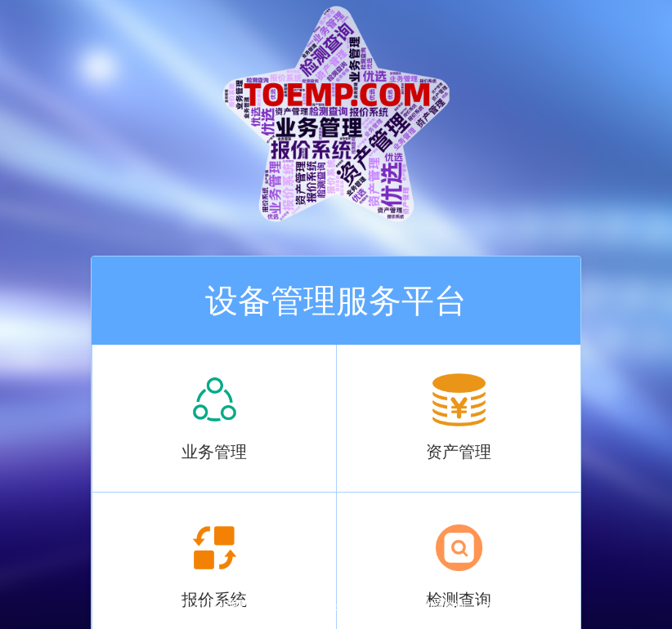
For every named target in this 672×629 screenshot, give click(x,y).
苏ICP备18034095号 (348, 604)
